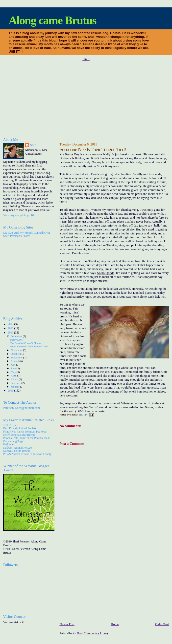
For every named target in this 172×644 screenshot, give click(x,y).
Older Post (162, 624)
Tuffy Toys (10, 425)
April (14, 375)
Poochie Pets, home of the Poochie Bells (27, 438)
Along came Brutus (52, 20)
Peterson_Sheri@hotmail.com (22, 408)
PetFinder (9, 445)
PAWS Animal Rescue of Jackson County (27, 454)
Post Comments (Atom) (93, 633)
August (15, 361)
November (17, 350)
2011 (11, 333)
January (15, 387)
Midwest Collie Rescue (17, 451)
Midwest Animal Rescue (17, 448)
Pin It (86, 59)
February (16, 383)
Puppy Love (16, 340)
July (13, 365)
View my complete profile (19, 215)
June (14, 368)
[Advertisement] (88, 97)
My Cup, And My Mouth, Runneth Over (27, 233)
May (14, 372)
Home (115, 624)
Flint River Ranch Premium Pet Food (25, 432)
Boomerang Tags (13, 441)
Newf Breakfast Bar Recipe (19, 435)
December (17, 336)
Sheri (33, 145)
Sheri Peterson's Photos (17, 236)
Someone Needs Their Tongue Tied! (93, 149)
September (17, 357)
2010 (11, 391)
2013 (11, 324)
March (15, 379)
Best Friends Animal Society (20, 428)
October (16, 354)
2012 (11, 328)
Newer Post (67, 624)
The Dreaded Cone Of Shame (25, 343)
